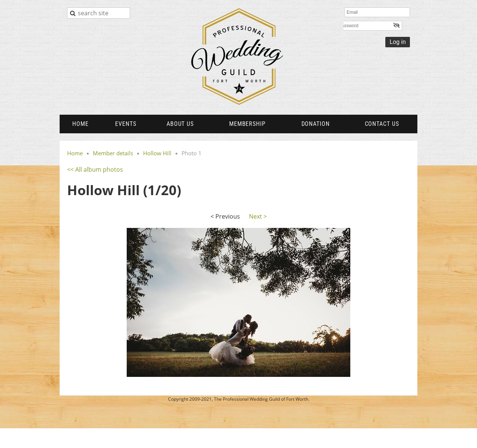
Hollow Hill (157, 153)
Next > (258, 216)
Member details (113, 153)
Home (75, 153)
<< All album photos (95, 169)
